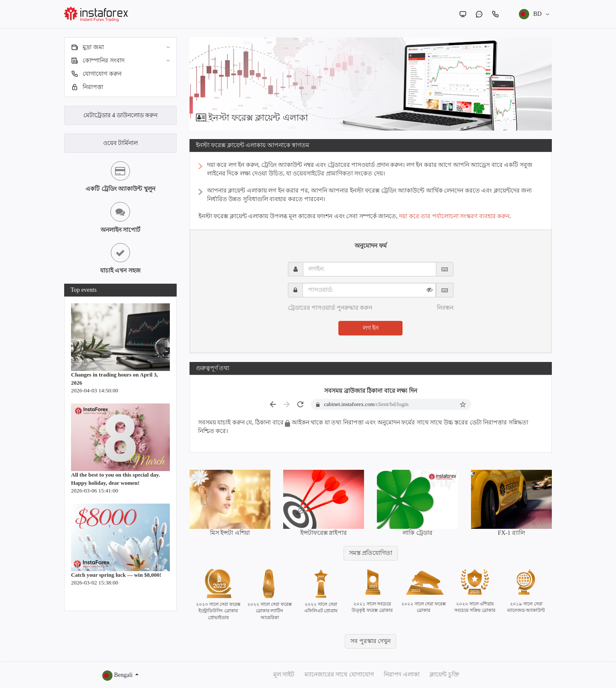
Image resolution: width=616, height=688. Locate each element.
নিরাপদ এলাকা (402, 675)
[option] (371, 84)
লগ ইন (371, 328)
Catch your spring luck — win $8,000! (116, 575)
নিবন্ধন (445, 308)
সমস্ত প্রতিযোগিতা (371, 553)
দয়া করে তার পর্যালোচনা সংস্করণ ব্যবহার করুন (454, 216)
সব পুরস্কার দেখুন (370, 641)
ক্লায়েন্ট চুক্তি (444, 675)
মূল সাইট (284, 675)
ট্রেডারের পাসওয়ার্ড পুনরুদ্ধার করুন (330, 308)
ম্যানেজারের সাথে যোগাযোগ (339, 675)
